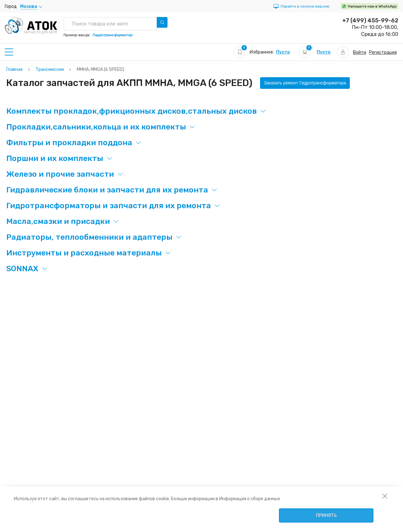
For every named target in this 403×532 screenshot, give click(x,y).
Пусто (283, 52)
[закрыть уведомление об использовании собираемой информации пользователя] (385, 496)
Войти (360, 52)
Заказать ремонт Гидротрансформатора (305, 83)
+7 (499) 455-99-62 (370, 20)
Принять (326, 515)
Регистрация (383, 52)
